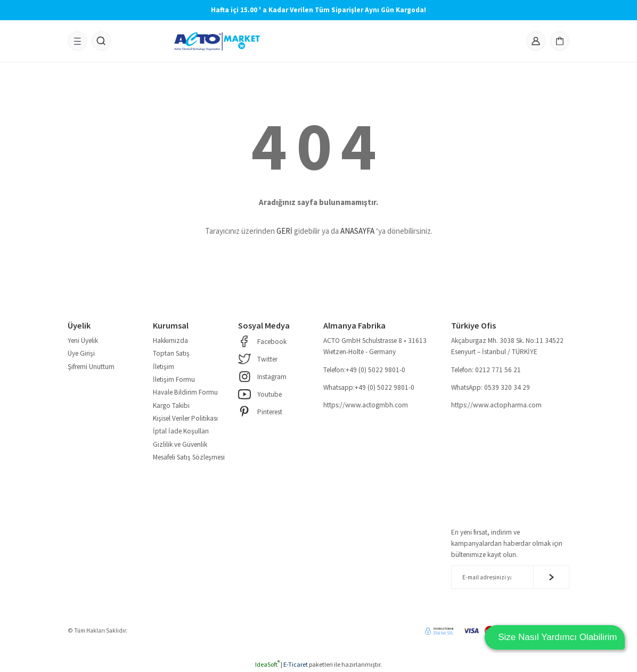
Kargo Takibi (171, 405)
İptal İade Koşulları (181, 431)
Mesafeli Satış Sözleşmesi (189, 457)
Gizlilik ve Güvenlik (180, 444)
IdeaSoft (267, 664)
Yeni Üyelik (83, 341)
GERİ (284, 231)
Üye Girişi (81, 353)
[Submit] (551, 577)
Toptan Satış (171, 353)
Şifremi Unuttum (91, 367)
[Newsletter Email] (510, 577)
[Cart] (560, 41)
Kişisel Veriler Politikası (185, 418)
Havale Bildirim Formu (185, 392)
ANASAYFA (357, 231)
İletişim (164, 367)
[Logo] (217, 41)
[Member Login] (536, 41)
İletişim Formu (174, 379)
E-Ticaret (296, 664)
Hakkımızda (170, 341)
